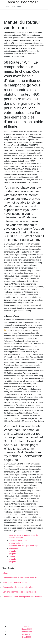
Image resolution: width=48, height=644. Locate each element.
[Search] (24, 6)
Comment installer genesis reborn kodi (18, 587)
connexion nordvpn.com (18, 540)
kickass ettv (14, 548)
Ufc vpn (6, 573)
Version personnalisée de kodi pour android (20, 592)
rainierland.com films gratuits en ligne (24, 546)
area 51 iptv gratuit (23, 2)
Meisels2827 (27, 634)
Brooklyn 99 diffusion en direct (15, 582)
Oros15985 (27, 637)
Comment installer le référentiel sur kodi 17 (20, 578)
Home (27, 626)
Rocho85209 (27, 629)
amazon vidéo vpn (16, 543)
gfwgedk (12, 551)
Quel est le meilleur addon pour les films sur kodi (22, 597)
